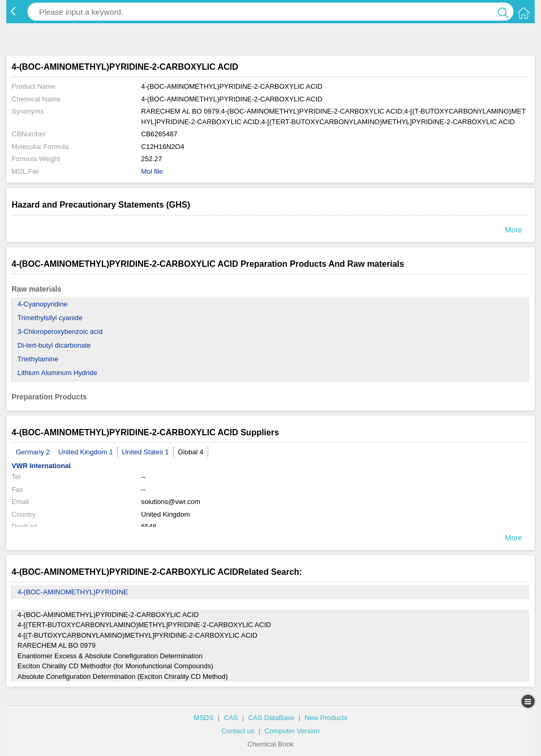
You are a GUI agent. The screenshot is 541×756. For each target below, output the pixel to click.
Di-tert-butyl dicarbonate (54, 345)
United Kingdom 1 (85, 452)
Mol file (152, 171)
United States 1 (146, 452)
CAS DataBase (271, 718)
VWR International (41, 466)
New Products (326, 718)
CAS (231, 718)
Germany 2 (33, 452)
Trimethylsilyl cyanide (50, 318)
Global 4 (191, 452)
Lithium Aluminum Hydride (57, 373)
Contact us (238, 731)
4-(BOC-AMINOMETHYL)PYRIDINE (73, 592)
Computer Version (292, 731)
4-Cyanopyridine (43, 304)
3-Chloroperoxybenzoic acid (60, 332)
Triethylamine (38, 359)
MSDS (204, 718)
